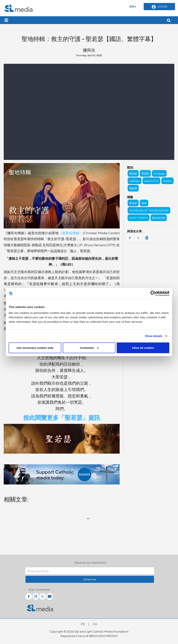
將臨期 (133, 188)
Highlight (135, 181)
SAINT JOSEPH (138, 218)
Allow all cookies (143, 348)
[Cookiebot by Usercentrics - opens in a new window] (153, 294)
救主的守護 (159, 218)
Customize (89, 348)
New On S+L (151, 181)
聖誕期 (145, 173)
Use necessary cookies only (35, 348)
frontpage (159, 173)
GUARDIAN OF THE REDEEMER (149, 210)
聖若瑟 (133, 173)
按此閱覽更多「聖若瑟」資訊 (62, 417)
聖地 (144, 203)
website (167, 181)
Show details (154, 336)
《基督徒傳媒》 (71, 233)
